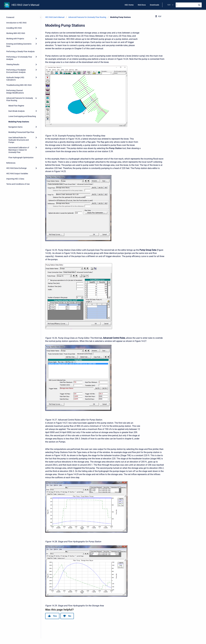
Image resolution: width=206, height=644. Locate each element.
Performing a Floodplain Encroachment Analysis (16, 71)
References (11, 163)
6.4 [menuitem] (169, 5)
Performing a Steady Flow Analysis (20, 51)
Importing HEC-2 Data (15, 179)
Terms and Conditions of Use (18, 184)
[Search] (189, 5)
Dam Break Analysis (16, 111)
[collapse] (36, 98)
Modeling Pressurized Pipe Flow (21, 132)
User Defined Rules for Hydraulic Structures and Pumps (19, 140)
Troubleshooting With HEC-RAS (19, 85)
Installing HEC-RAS (14, 28)
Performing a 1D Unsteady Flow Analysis (19, 58)
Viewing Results (13, 64)
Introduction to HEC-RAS (16, 23)
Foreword (10, 17)
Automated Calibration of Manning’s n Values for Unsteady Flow (19, 150)
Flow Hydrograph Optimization (21, 158)
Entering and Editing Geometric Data (19, 45)
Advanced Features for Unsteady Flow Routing (20, 99)
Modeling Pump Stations (19, 122)
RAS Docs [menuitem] (142, 5)
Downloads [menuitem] (154, 5)
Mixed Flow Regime (16, 106)
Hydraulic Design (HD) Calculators (15, 79)
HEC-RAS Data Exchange (16, 168)
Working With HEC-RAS (16, 33)
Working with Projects (15, 39)
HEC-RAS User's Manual (25, 5)
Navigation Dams (15, 127)
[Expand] (36, 39)
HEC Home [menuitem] (129, 5)
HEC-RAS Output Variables (17, 174)
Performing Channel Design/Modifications (15, 92)
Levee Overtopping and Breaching (22, 116)
